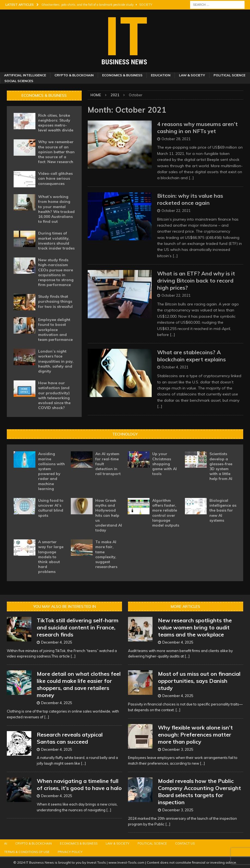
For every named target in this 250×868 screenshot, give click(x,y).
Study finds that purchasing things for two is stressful (55, 301)
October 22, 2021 (176, 211)
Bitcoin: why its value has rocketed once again (190, 199)
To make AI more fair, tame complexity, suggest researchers (106, 554)
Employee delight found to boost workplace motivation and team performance (55, 330)
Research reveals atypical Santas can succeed (70, 738)
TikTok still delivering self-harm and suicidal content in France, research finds (78, 627)
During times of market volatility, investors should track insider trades (56, 241)
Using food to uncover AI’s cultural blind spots (51, 508)
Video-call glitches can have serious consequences (55, 178)
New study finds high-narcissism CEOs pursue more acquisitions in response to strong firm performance (56, 272)
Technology (125, 434)
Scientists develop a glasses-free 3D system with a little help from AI (221, 466)
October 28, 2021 (176, 139)
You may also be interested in (65, 606)
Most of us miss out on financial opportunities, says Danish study (199, 681)
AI (6, 843)
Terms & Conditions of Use (27, 852)
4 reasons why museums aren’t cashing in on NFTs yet (197, 127)
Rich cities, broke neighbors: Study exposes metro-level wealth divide (56, 123)
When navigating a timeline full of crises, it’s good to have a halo (79, 784)
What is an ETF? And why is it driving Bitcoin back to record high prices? (196, 280)
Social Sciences (19, 81)
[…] (191, 178)
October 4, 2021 (175, 367)
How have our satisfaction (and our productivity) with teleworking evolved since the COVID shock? (54, 395)
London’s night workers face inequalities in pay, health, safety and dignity (56, 361)
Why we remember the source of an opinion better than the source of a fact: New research (56, 152)
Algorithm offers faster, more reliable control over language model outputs (166, 513)
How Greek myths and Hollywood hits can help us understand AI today (109, 515)
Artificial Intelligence (25, 75)
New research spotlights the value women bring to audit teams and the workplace (195, 627)
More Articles (185, 606)
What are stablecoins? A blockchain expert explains (191, 356)
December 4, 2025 (57, 642)
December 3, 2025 (178, 749)
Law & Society (192, 75)
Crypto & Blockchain (74, 75)
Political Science (229, 75)
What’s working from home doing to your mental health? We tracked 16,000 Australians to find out (56, 209)
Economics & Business (122, 75)
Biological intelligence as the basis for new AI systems (223, 510)
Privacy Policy (70, 852)
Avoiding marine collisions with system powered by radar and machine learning (51, 471)
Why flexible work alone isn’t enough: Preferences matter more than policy (195, 735)
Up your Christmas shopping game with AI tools (164, 464)
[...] (73, 656)
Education (161, 75)
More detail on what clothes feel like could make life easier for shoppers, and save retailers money (79, 684)
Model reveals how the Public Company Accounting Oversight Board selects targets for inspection (199, 792)
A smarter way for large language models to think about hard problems (51, 557)
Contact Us (185, 843)
